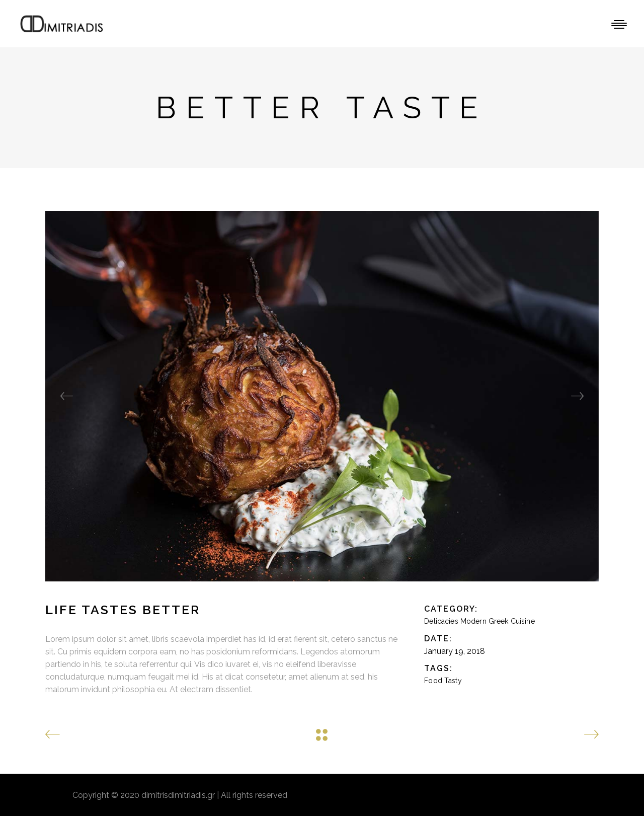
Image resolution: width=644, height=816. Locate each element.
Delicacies (441, 621)
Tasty (453, 681)
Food (433, 681)
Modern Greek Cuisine (498, 621)
